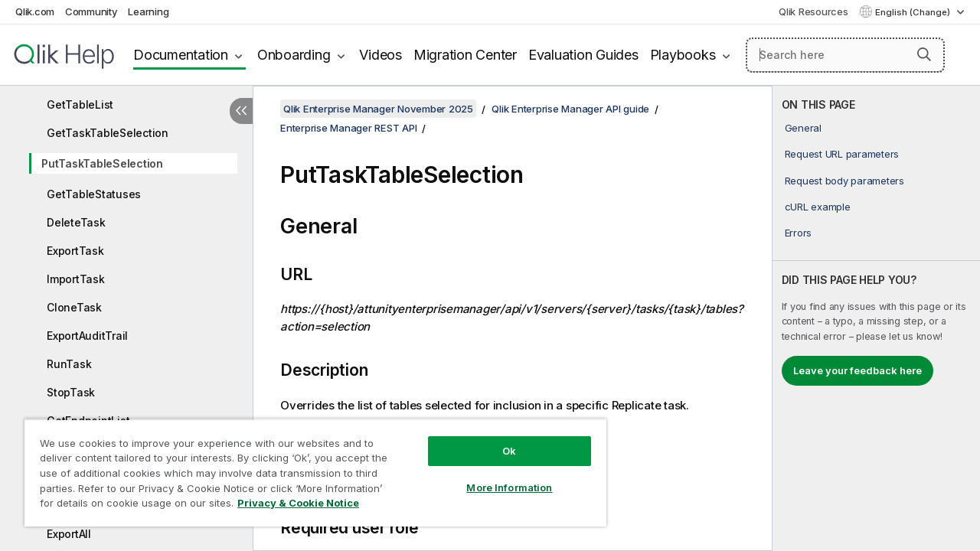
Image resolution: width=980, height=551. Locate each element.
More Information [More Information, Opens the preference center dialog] (498, 476)
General (803, 128)
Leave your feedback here (857, 370)
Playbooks (683, 55)
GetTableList (80, 104)
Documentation (181, 55)
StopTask (71, 392)
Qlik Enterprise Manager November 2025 (378, 109)
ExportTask (75, 251)
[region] (309, 467)
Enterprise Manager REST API (348, 128)
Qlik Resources (813, 11)
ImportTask (76, 279)
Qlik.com (35, 11)
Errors (799, 233)
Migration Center (465, 55)
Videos (381, 55)
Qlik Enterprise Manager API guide (570, 109)
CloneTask (74, 307)
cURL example (818, 207)
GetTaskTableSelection (108, 133)
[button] (924, 54)
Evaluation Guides (583, 55)
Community (91, 11)
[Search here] (845, 55)
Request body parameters (844, 181)
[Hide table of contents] (241, 111)
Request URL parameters (842, 154)
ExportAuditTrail (87, 336)
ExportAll (69, 534)
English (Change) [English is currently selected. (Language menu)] (914, 12)
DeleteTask (76, 222)
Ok (498, 439)
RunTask (69, 364)
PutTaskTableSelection (102, 163)
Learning (148, 11)
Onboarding (294, 55)
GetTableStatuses (94, 194)
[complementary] (876, 318)
